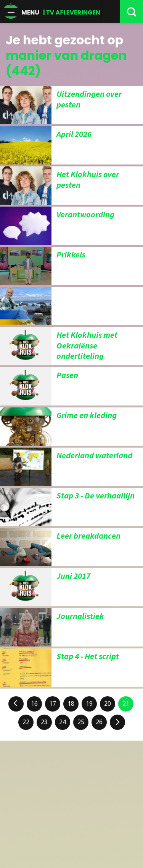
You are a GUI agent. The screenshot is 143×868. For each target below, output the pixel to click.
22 (26, 722)
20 (108, 704)
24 (63, 722)
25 (81, 722)
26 (99, 722)
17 (53, 704)
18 (71, 704)
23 (44, 722)
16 (34, 704)
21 (126, 704)
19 (89, 704)
